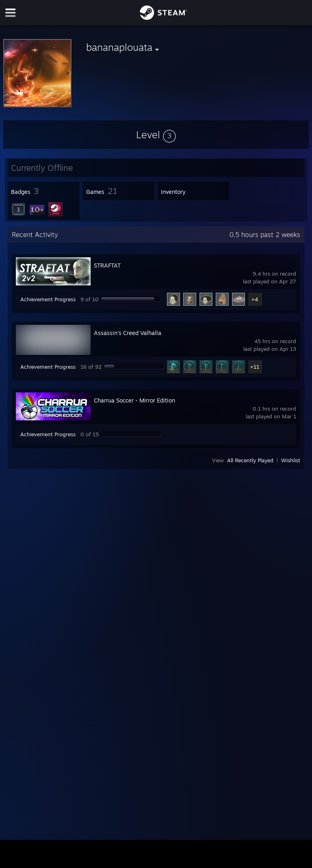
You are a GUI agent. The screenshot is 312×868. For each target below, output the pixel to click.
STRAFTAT (107, 265)
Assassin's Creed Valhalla (128, 333)
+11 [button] (255, 367)
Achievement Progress (48, 299)
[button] (156, 135)
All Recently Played (250, 460)
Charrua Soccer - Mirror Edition (134, 400)
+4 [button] (255, 299)
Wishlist (291, 460)
